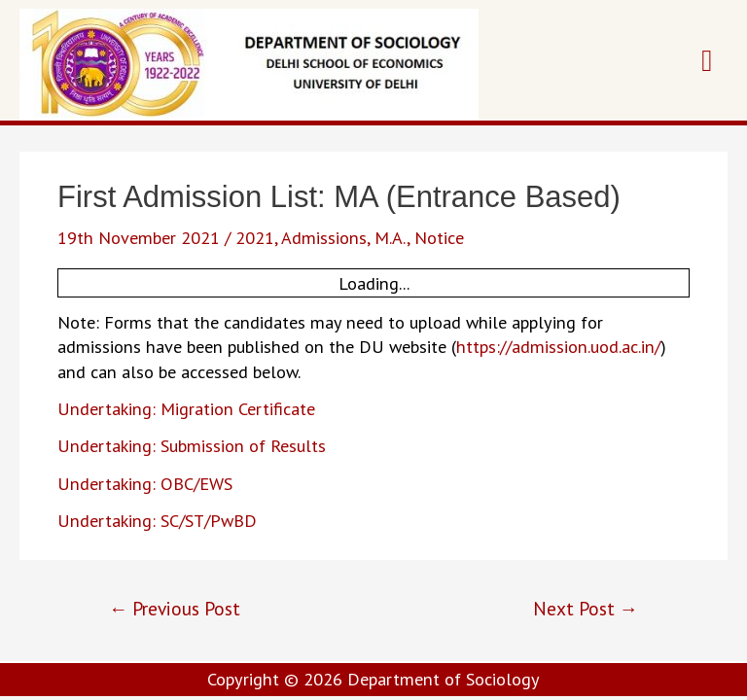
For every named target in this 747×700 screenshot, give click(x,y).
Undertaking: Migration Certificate (186, 408)
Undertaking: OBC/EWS (145, 483)
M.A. (391, 237)
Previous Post (175, 608)
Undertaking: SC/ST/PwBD (157, 520)
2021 (255, 237)
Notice (439, 237)
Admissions (324, 237)
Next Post (586, 608)
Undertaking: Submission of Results (192, 445)
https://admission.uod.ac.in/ (558, 346)
